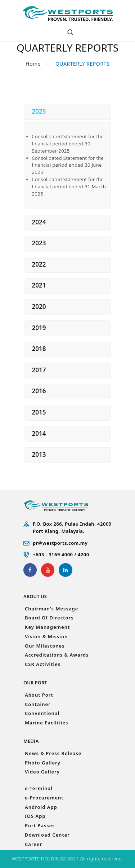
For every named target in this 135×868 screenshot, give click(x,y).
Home (33, 64)
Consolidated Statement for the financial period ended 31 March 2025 (69, 187)
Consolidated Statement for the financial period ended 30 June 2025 (68, 165)
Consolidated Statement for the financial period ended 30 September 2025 (68, 144)
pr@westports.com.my (60, 543)
